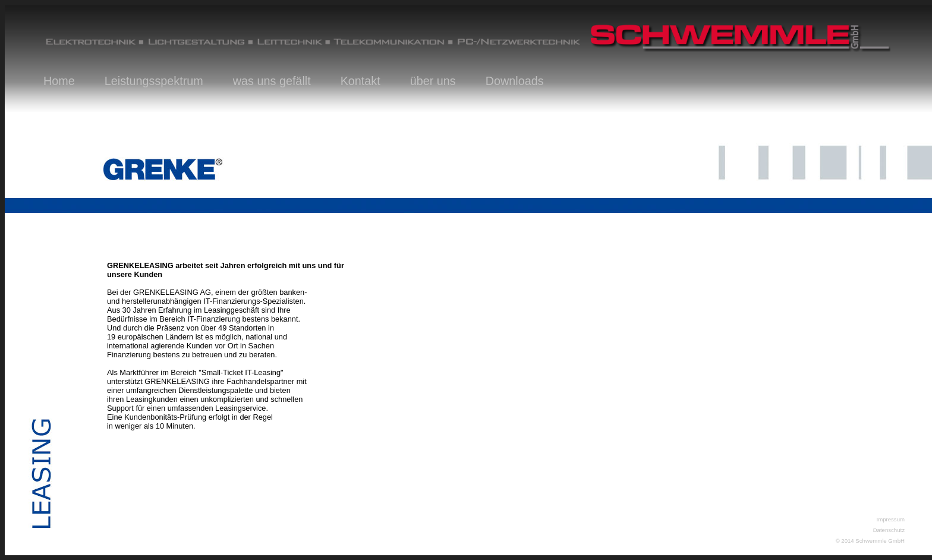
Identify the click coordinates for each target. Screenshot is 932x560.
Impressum (891, 519)
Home (59, 81)
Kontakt (360, 81)
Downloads (515, 81)
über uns (433, 81)
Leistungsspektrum (154, 81)
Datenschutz (889, 530)
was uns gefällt (272, 81)
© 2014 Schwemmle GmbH (870, 541)
